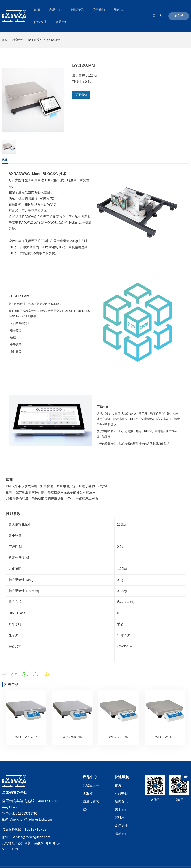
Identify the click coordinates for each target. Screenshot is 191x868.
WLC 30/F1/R (119, 737)
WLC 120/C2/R (26, 737)
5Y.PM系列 (35, 40)
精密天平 (18, 40)
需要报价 (81, 94)
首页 (5, 40)
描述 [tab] (5, 160)
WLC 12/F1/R (165, 737)
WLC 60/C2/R (72, 737)
